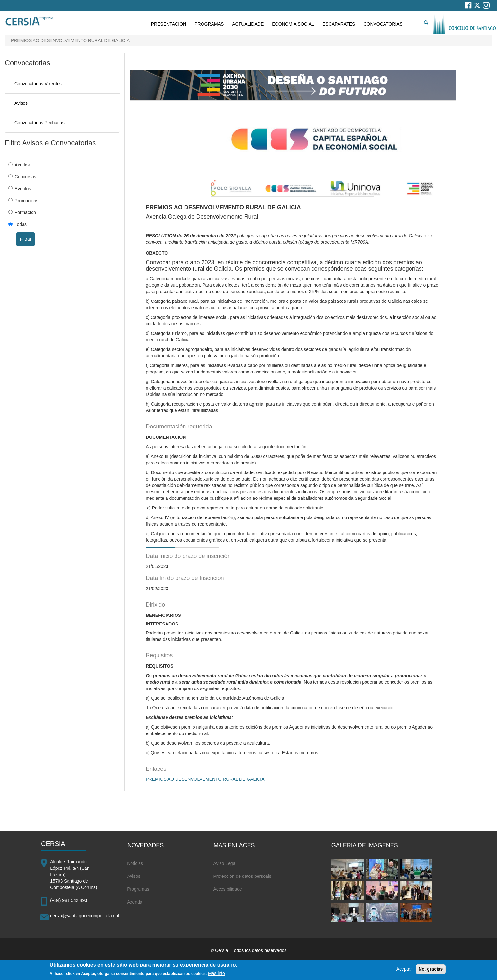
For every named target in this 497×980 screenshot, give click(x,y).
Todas (21, 224)
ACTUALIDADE (248, 24)
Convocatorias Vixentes (38, 84)
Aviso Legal (225, 863)
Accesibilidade (228, 889)
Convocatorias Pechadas (40, 123)
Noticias (135, 863)
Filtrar (26, 239)
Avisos (21, 103)
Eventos (23, 189)
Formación (25, 212)
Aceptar (404, 971)
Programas (138, 889)
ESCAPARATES (339, 24)
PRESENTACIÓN (169, 24)
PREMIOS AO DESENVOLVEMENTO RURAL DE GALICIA (205, 779)
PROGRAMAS (209, 24)
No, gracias (431, 971)
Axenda (135, 902)
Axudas (22, 165)
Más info (217, 976)
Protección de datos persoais (242, 876)
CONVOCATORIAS (383, 24)
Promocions (27, 201)
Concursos (26, 177)
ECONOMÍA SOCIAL (293, 24)
